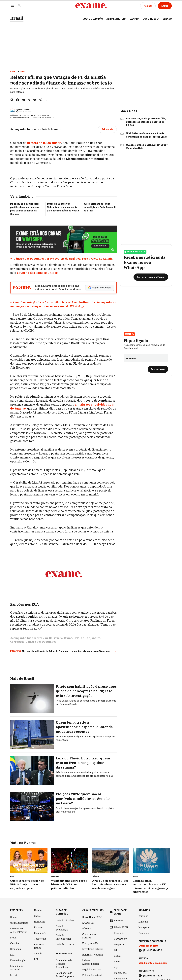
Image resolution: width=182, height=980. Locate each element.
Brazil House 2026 (92, 917)
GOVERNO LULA (151, 19)
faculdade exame (120, 912)
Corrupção (17, 642)
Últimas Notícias (19, 923)
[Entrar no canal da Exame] (151, 277)
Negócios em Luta (92, 969)
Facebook (144, 933)
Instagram (144, 927)
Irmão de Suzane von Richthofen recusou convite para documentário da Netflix (63, 207)
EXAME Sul (88, 923)
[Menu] (13, 6)
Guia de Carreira (65, 944)
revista (119, 921)
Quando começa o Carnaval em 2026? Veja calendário (147, 147)
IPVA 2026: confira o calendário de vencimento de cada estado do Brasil (147, 135)
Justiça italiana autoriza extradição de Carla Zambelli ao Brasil (100, 207)
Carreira (15, 943)
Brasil (17, 18)
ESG (12, 955)
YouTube (143, 916)
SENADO (167, 19)
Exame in (119, 933)
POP (36, 959)
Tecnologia (40, 939)
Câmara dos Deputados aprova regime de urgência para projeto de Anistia (63, 259)
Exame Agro (41, 933)
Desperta (129, 334)
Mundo (38, 910)
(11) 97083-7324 (152, 976)
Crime (68, 638)
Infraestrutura (116, 19)
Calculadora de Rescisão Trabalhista (64, 964)
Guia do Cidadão (93, 19)
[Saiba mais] (107, 129)
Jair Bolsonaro (53, 638)
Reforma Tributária (93, 955)
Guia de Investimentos (64, 937)
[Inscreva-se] (158, 370)
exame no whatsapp (135, 252)
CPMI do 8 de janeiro (87, 638)
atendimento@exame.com (153, 963)
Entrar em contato (149, 946)
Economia (16, 949)
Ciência (38, 954)
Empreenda (120, 973)
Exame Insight (18, 960)
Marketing (40, 922)
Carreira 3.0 (120, 939)
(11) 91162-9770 (152, 950)
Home (13, 72)
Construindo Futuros (89, 936)
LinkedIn (143, 922)
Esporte (38, 927)
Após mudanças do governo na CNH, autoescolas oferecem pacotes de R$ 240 (146, 122)
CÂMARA (134, 19)
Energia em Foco (91, 943)
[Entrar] (165, 6)
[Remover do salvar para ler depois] (46, 100)
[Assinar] (148, 6)
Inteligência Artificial (17, 968)
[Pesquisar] (19, 6)
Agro (117, 967)
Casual (38, 916)
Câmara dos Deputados (41, 642)
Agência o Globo (23, 110)
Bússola (87, 928)
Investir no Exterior (93, 949)
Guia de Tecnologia (62, 928)
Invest (14, 975)
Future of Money (39, 946)
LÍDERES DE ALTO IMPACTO (18, 930)
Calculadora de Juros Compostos (65, 975)
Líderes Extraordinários (91, 962)
